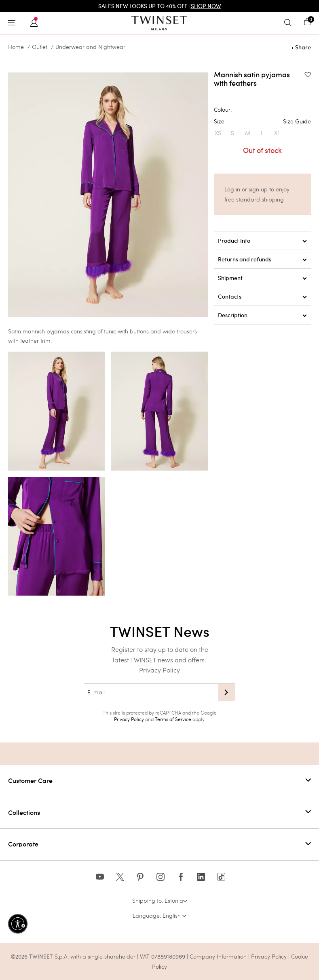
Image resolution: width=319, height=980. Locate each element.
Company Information (218, 956)
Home (16, 47)
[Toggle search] (290, 23)
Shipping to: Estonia (160, 900)
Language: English (159, 915)
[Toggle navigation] (14, 23)
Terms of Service (173, 719)
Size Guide (297, 121)
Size (262, 121)
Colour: (223, 110)
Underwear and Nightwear (90, 47)
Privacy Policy (159, 670)
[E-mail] (151, 692)
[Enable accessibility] (18, 924)
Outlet (40, 47)
